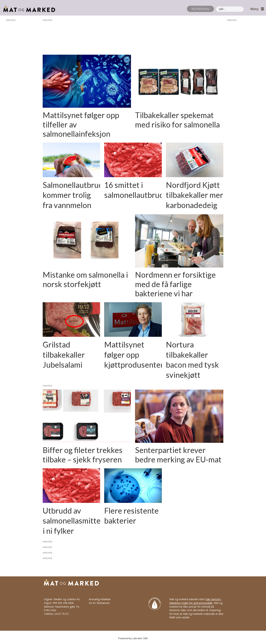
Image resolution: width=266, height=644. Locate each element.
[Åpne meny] (256, 9)
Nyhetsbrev (200, 9)
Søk (216, 6)
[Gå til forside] (28, 9)
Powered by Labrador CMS (133, 638)
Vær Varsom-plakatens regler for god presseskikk (195, 601)
